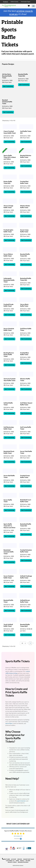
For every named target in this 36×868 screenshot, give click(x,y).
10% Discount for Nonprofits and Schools (11, 848)
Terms (17, 861)
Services (20, 859)
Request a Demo (12, 862)
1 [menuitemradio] (30, 643)
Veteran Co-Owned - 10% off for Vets (7, 849)
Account (14, 859)
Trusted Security (19, 848)
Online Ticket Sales (29, 859)
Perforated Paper (26, 2)
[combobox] (23, 643)
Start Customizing (8, 86)
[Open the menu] (33, 6)
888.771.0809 (6, 859)
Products (5, 2)
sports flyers (9, 723)
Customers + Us (10, 861)
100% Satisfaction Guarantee (24, 848)
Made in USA (14, 848)
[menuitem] (27, 643)
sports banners (22, 801)
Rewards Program (23, 862)
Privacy (22, 861)
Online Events (14, 2)
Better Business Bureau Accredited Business (29, 848)
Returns (28, 861)
